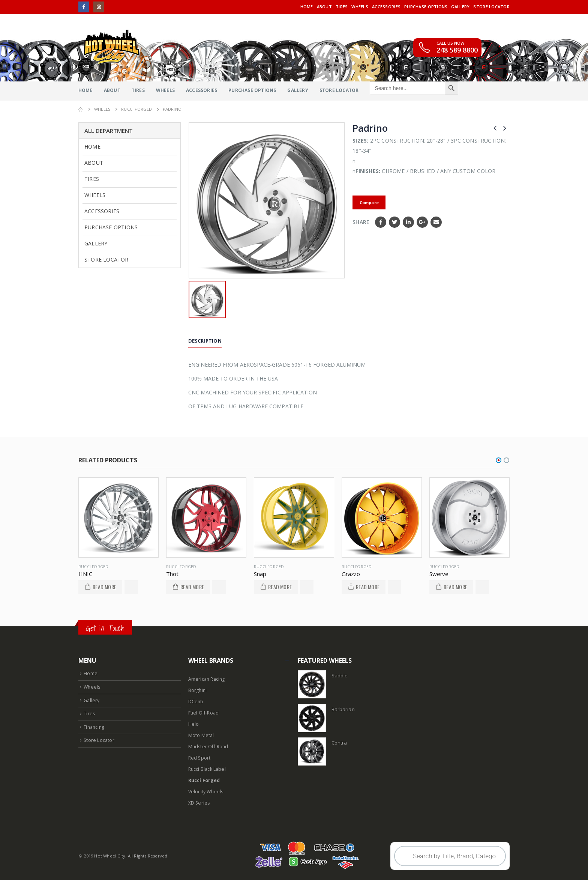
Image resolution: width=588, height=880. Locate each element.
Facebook (381, 222)
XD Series (199, 803)
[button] (499, 460)
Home (307, 7)
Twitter (394, 222)
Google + (422, 222)
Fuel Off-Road (204, 713)
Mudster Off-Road (209, 747)
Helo (194, 724)
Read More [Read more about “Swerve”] (455, 587)
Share (361, 222)
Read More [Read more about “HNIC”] (104, 587)
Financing (94, 727)
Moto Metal (201, 735)
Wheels (360, 7)
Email (436, 222)
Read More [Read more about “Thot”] (192, 587)
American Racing (207, 679)
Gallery (460, 7)
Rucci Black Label (207, 769)
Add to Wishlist (131, 587)
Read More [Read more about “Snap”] (280, 587)
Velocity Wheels (207, 792)
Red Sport (200, 758)
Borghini (198, 690)
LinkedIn (408, 222)
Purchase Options (426, 7)
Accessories (386, 7)
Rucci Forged (93, 567)
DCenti (196, 702)
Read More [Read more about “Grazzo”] (368, 587)
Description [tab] (205, 341)
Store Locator (491, 7)
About (324, 7)
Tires (342, 7)
